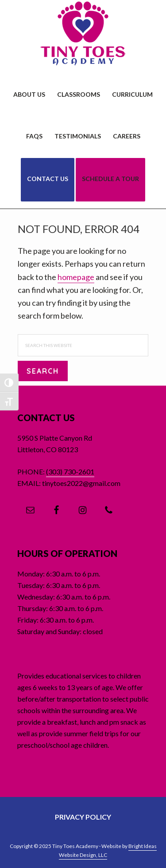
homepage (76, 277)
